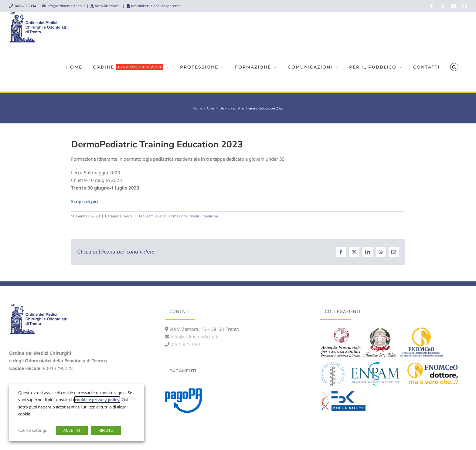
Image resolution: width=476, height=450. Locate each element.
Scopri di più (85, 201)
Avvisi (128, 216)
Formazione (178, 216)
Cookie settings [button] (32, 430)
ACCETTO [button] (72, 430)
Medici (195, 216)
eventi (161, 216)
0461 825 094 (185, 344)
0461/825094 (24, 6)
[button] (454, 67)
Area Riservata (107, 6)
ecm (150, 216)
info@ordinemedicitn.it (65, 6)
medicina (210, 216)
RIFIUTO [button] (106, 430)
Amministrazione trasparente (155, 6)
